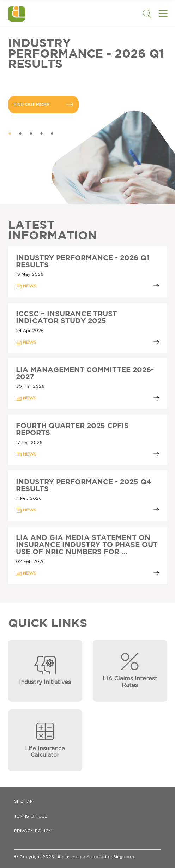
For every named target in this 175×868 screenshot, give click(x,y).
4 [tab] (42, 134)
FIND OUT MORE (43, 105)
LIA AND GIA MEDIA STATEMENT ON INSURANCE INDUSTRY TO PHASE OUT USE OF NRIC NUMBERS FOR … (87, 545)
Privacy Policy (33, 831)
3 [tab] (31, 134)
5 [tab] (52, 134)
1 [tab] (10, 134)
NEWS (26, 286)
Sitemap (23, 801)
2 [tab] (20, 134)
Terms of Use (31, 816)
